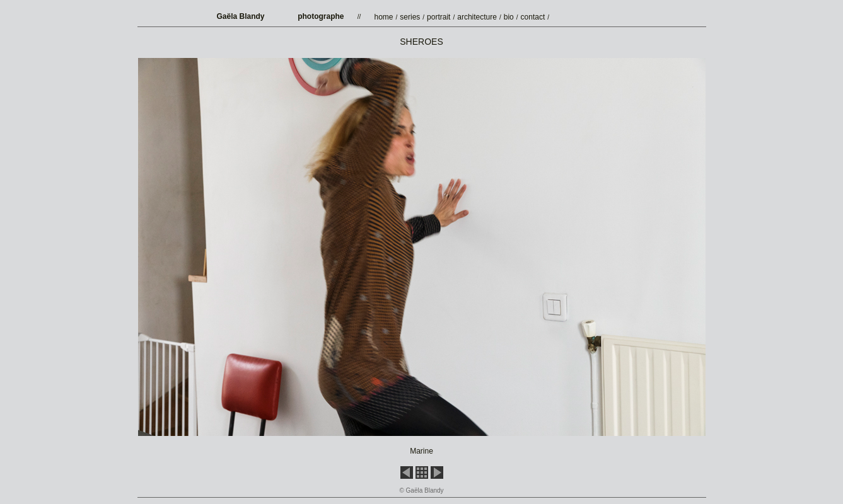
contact (533, 17)
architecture (477, 17)
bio (509, 17)
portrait (439, 17)
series (410, 17)
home (384, 17)
